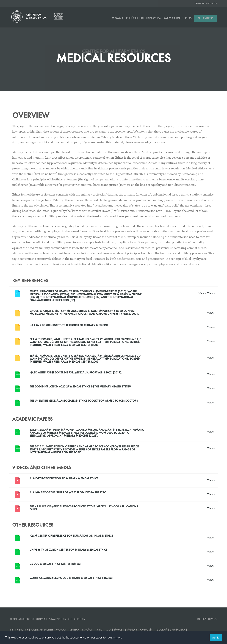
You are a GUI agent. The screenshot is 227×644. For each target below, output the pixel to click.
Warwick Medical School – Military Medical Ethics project (71, 578)
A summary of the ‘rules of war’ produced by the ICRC (68, 492)
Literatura (154, 18)
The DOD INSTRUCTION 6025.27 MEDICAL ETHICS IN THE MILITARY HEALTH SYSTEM (80, 386)
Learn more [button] (115, 638)
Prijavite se (205, 18)
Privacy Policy (57, 619)
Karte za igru (173, 18)
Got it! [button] (216, 638)
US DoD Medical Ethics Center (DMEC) (55, 564)
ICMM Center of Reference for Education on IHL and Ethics (71, 536)
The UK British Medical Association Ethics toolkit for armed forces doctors (84, 401)
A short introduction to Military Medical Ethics (64, 478)
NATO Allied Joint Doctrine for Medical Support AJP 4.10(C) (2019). (76, 372)
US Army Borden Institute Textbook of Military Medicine (69, 325)
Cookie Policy (77, 619)
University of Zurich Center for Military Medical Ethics (68, 550)
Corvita (211, 619)
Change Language (206, 3)
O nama (118, 18)
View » (202, 293)
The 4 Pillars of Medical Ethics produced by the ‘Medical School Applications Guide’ (84, 508)
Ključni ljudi (135, 18)
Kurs (188, 18)
